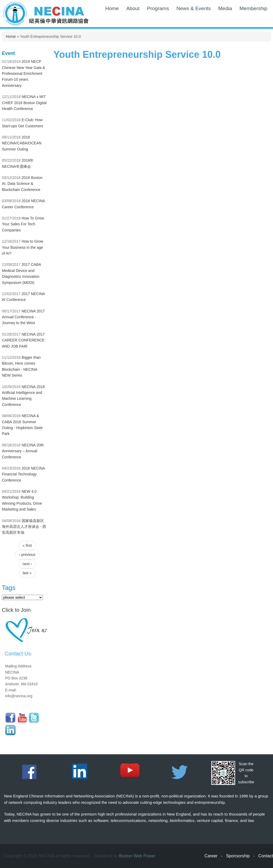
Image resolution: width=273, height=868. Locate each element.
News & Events (194, 8)
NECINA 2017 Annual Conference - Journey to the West (23, 317)
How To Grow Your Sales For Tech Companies (23, 224)
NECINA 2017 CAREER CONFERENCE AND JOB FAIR (23, 340)
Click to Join (16, 610)
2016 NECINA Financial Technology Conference (23, 474)
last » (27, 573)
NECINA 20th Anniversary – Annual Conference (23, 451)
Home (112, 8)
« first (27, 545)
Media (225, 8)
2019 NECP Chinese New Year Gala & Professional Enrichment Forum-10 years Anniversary (23, 74)
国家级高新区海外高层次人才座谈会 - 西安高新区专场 (24, 527)
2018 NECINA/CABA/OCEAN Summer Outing (22, 143)
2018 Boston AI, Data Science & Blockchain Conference (22, 184)
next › (27, 564)
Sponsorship (238, 856)
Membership (253, 8)
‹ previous (27, 555)
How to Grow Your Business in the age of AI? (23, 247)
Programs (158, 8)
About (133, 8)
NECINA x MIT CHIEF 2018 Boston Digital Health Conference (24, 103)
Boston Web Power (137, 856)
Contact (266, 856)
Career (211, 856)
